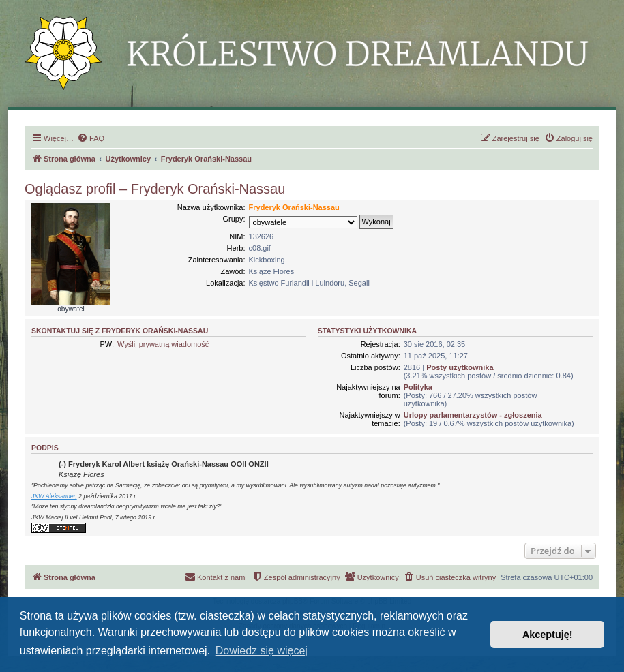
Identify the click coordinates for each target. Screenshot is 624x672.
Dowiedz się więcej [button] (262, 651)
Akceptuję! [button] (548, 635)
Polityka (418, 387)
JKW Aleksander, (54, 496)
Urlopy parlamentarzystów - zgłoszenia (473, 415)
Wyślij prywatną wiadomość (163, 344)
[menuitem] (91, 138)
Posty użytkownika (460, 367)
